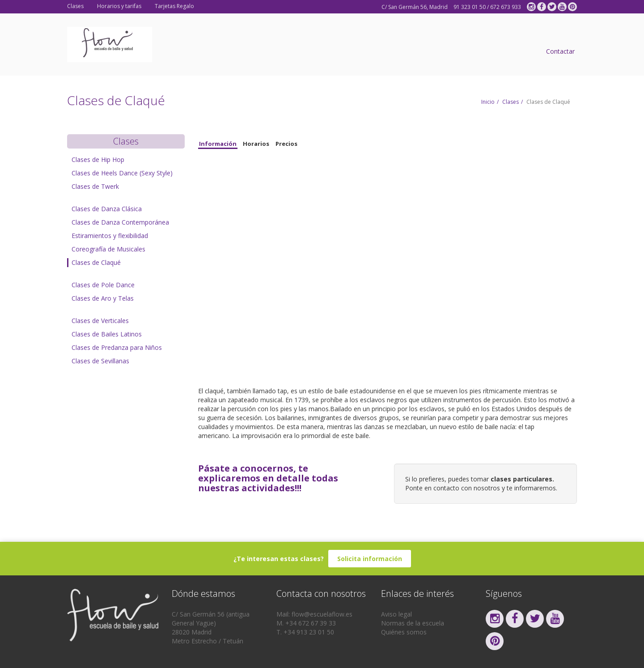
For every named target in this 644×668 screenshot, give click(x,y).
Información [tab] (218, 144)
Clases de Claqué (96, 262)
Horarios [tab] (256, 144)
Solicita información (370, 559)
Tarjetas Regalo (174, 6)
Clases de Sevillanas (100, 361)
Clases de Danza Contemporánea (120, 222)
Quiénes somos (404, 632)
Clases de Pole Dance (103, 285)
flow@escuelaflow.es (322, 614)
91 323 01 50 (470, 7)
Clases (75, 6)
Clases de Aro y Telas (103, 298)
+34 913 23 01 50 (309, 632)
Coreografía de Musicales (108, 249)
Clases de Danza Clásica (107, 209)
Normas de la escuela (413, 623)
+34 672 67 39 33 (311, 623)
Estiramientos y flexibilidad (110, 236)
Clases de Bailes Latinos (107, 334)
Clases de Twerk (95, 186)
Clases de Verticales (100, 321)
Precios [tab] (286, 144)
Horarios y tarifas (119, 6)
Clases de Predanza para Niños (117, 347)
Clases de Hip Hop (98, 160)
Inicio (488, 102)
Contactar (560, 51)
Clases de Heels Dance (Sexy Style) (122, 173)
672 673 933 (506, 7)
